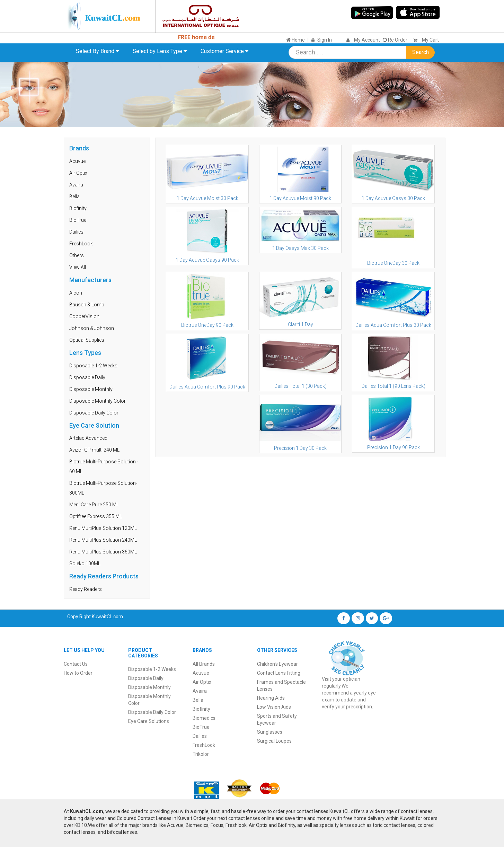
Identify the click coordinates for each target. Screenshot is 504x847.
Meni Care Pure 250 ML (94, 505)
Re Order (395, 40)
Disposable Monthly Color (98, 401)
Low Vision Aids (274, 707)
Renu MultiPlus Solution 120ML (103, 528)
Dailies (76, 232)
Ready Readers (86, 589)
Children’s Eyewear (277, 664)
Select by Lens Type (160, 51)
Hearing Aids (271, 698)
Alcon (76, 293)
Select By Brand (97, 51)
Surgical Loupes (274, 741)
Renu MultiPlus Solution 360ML (103, 552)
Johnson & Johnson (92, 328)
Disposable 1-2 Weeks (93, 366)
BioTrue (78, 220)
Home (295, 40)
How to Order (78, 673)
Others (77, 255)
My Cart (425, 40)
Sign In (325, 40)
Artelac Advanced (88, 438)
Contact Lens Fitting (279, 673)
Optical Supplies (87, 340)
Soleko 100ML (85, 564)
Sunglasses (270, 732)
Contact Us (76, 664)
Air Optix (78, 173)
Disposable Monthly (91, 389)
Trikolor (201, 754)
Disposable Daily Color (94, 413)
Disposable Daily (87, 377)
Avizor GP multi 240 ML (94, 450)
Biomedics (204, 718)
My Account (367, 40)
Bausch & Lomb (87, 305)
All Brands (204, 664)
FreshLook (81, 244)
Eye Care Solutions (149, 721)
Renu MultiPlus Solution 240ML (103, 540)
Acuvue (77, 161)
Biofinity (78, 208)
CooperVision (84, 316)
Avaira (76, 185)
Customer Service (224, 51)
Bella (74, 197)
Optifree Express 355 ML (96, 516)
